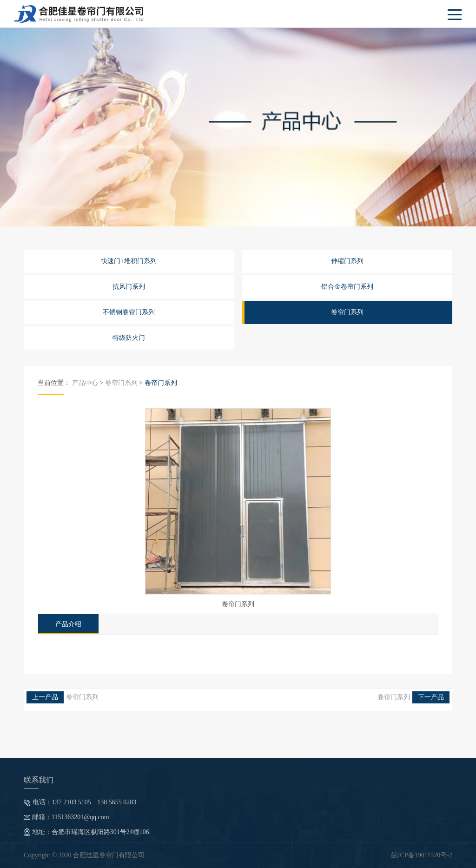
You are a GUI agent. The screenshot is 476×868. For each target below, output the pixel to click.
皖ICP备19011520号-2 (422, 855)
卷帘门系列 (347, 312)
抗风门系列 (129, 287)
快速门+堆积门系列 (129, 261)
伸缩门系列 (347, 261)
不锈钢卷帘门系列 (129, 312)
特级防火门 (129, 338)
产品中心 (85, 383)
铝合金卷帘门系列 (347, 287)
